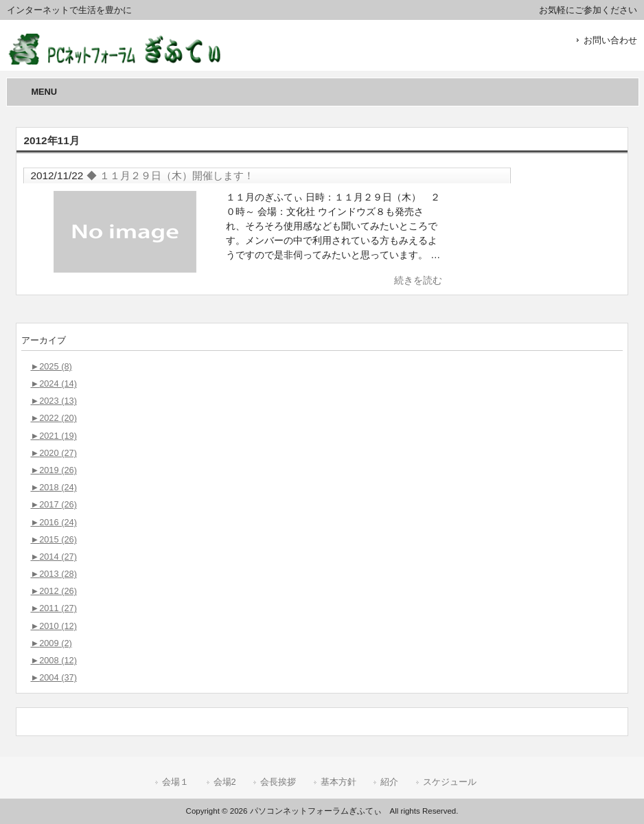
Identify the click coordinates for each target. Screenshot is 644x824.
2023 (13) (53, 401)
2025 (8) (51, 366)
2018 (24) (53, 487)
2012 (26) (53, 591)
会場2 (225, 782)
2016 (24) (53, 522)
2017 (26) (53, 504)
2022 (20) (53, 418)
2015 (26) (53, 539)
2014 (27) (53, 557)
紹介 (389, 782)
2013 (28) (53, 574)
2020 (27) (53, 453)
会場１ (175, 782)
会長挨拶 (278, 782)
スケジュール (450, 782)
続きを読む (418, 280)
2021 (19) (53, 436)
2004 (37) (53, 677)
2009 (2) (51, 643)
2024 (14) (53, 384)
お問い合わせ (610, 40)
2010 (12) (53, 626)
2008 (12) (53, 660)
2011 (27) (53, 608)
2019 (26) (53, 470)
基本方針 (338, 782)
